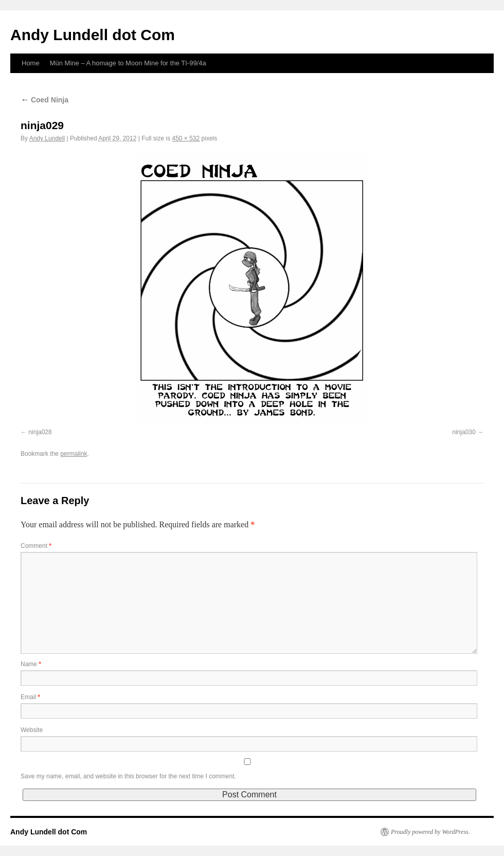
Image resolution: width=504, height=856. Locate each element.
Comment (36, 546)
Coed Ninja (44, 100)
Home (31, 63)
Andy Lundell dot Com (93, 35)
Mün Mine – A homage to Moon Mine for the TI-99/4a (128, 63)
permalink (74, 454)
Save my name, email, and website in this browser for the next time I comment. (128, 776)
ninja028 (40, 432)
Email (30, 697)
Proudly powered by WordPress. (430, 832)
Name (31, 664)
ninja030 (464, 432)
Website (32, 730)
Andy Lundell (47, 138)
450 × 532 (186, 138)
